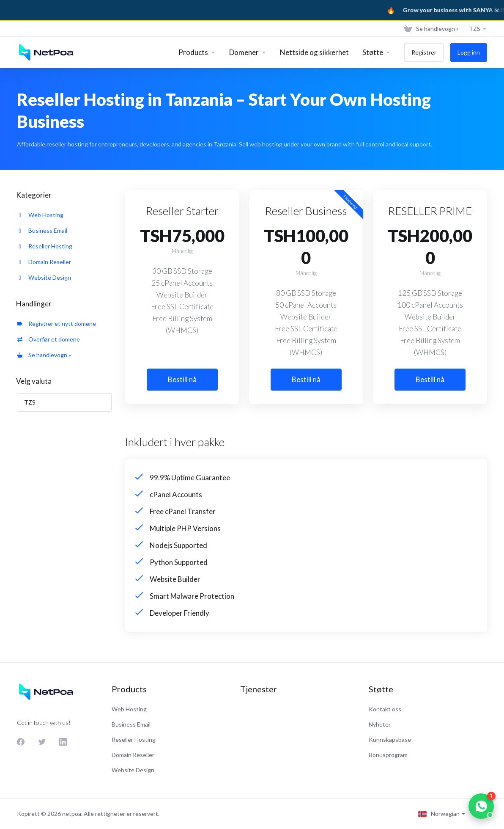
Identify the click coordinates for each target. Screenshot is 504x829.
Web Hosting (40, 215)
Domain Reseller (44, 262)
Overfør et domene (49, 339)
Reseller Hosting (45, 246)
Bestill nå (182, 379)
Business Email (42, 230)
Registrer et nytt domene (57, 324)
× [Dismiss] (497, 10)
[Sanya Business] (252, 10)
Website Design (44, 277)
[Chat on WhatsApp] (481, 806)
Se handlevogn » (44, 355)
